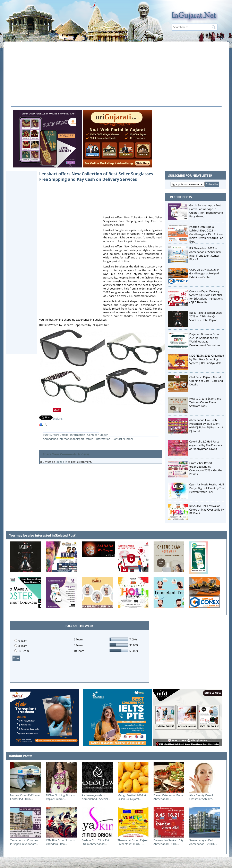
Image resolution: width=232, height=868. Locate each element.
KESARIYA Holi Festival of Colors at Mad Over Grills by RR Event (207, 510)
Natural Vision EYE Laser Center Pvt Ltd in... (25, 797)
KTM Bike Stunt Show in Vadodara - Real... (61, 842)
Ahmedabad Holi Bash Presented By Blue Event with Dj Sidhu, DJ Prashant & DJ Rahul (207, 426)
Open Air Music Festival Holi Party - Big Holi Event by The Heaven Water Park (207, 488)
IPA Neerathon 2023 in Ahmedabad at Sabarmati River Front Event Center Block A (205, 254)
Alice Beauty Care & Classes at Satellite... (202, 797)
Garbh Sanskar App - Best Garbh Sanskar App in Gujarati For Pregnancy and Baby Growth (206, 211)
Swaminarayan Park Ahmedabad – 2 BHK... (203, 842)
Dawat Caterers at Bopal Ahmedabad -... (169, 797)
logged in (61, 462)
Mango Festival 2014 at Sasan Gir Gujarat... (132, 797)
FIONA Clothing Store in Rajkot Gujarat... (61, 797)
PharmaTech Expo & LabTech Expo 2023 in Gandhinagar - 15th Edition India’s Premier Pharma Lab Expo (206, 234)
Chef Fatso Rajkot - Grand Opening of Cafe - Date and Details (206, 381)
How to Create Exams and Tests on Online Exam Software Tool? (205, 402)
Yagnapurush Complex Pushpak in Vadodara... (24, 842)
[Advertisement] (87, 74)
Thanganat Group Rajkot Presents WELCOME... (133, 842)
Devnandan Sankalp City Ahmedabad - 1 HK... (169, 842)
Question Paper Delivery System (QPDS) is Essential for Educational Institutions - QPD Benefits (206, 297)
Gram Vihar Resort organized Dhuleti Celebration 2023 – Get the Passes (206, 468)
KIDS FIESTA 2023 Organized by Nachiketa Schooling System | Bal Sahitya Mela (207, 359)
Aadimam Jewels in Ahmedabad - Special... (96, 797)
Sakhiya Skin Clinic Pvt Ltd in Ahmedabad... (96, 842)
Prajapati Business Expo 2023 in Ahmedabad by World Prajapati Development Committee (205, 340)
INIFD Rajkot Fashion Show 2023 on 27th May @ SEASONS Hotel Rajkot (206, 316)
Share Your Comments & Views (66, 454)
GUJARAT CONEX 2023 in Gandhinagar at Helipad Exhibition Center (204, 273)
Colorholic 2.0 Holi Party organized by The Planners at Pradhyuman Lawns (206, 445)
